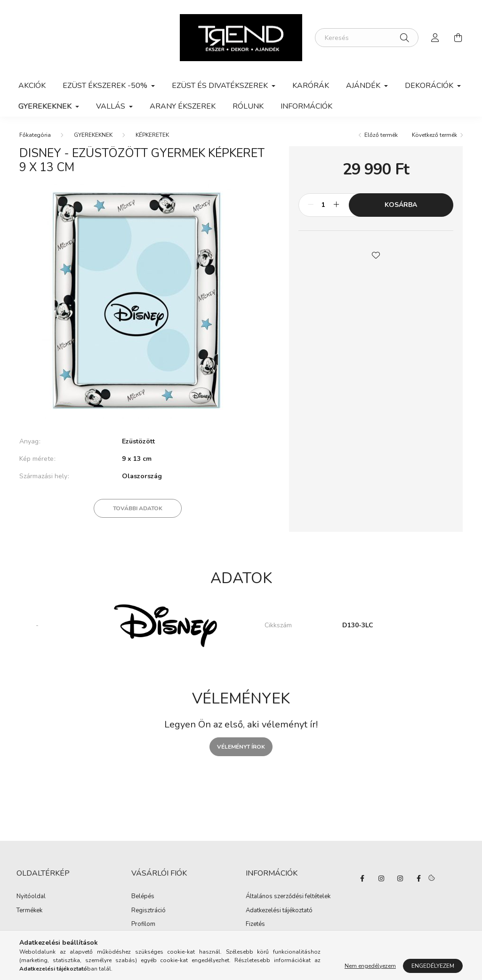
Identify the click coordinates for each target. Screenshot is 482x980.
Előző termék (381, 135)
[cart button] (458, 38)
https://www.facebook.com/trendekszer (419, 878)
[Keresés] (367, 38)
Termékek (29, 911)
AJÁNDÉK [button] (364, 86)
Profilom (143, 925)
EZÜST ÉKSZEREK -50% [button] (106, 86)
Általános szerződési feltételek (288, 897)
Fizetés (255, 925)
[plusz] (337, 205)
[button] (376, 254)
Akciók (32, 86)
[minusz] (311, 205)
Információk (306, 106)
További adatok (138, 508)
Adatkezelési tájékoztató (279, 911)
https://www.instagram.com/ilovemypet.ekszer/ (381, 878)
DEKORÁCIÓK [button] (430, 86)
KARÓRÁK (311, 86)
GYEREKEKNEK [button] (46, 106)
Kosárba (401, 205)
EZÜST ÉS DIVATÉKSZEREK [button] (221, 86)
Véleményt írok (241, 747)
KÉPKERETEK (152, 135)
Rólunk (248, 106)
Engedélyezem (433, 966)
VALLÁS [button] (112, 106)
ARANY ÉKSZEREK (183, 106)
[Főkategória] (35, 135)
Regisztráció (149, 911)
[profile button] (435, 38)
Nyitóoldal (31, 897)
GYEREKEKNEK (93, 135)
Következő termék (434, 135)
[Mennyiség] (324, 205)
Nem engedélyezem (370, 966)
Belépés (143, 897)
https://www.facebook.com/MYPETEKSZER (362, 878)
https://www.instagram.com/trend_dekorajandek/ (400, 878)
